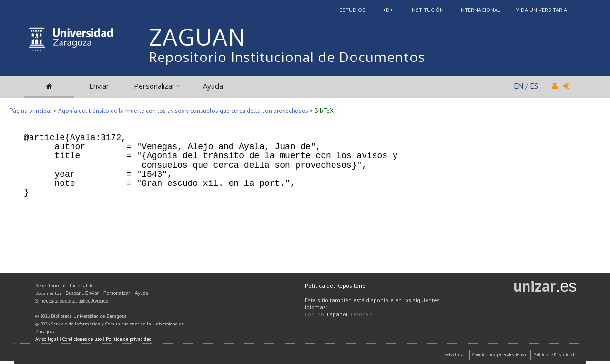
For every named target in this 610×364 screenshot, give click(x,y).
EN (518, 86)
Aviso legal (47, 339)
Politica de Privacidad (554, 355)
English (315, 314)
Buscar (73, 293)
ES (534, 86)
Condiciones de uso (82, 339)
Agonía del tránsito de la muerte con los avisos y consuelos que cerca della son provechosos (183, 111)
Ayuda (213, 86)
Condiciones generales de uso (499, 355)
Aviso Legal (455, 355)
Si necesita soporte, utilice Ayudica (72, 301)
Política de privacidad (129, 339)
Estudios (352, 10)
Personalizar (154, 86)
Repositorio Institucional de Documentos (287, 57)
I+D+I (388, 10)
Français (362, 314)
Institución (427, 10)
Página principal (31, 111)
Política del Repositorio (335, 286)
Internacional (480, 10)
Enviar (99, 86)
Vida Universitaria (542, 10)
